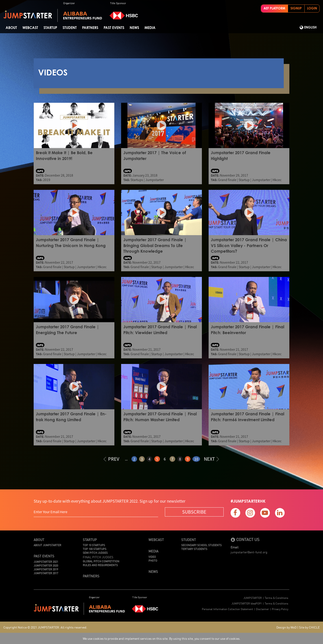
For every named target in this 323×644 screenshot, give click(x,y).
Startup (50, 28)
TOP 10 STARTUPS (94, 545)
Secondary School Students (201, 545)
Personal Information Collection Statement (227, 609)
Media (150, 28)
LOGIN (312, 9)
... (126, 459)
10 (196, 459)
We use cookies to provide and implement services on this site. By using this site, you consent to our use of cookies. (162, 638)
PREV (111, 459)
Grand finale (227, 180)
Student (189, 540)
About (11, 28)
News (134, 28)
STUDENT (70, 28)
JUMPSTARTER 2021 (46, 562)
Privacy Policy (280, 609)
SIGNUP (296, 9)
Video (152, 557)
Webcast (30, 28)
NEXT (211, 459)
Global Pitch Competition (101, 561)
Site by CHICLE (309, 627)
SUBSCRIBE (194, 512)
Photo (153, 560)
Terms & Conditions (276, 598)
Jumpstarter (155, 180)
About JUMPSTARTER (47, 545)
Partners (90, 28)
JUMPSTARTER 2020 (46, 565)
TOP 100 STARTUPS (95, 549)
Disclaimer (262, 609)
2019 (47, 180)
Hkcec (277, 180)
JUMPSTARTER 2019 (46, 569)
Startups (137, 180)
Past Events (114, 28)
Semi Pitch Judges (95, 553)
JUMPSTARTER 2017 (46, 573)
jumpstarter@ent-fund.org (249, 552)
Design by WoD (286, 627)
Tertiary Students (194, 549)
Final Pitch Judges (98, 557)
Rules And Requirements (100, 565)
